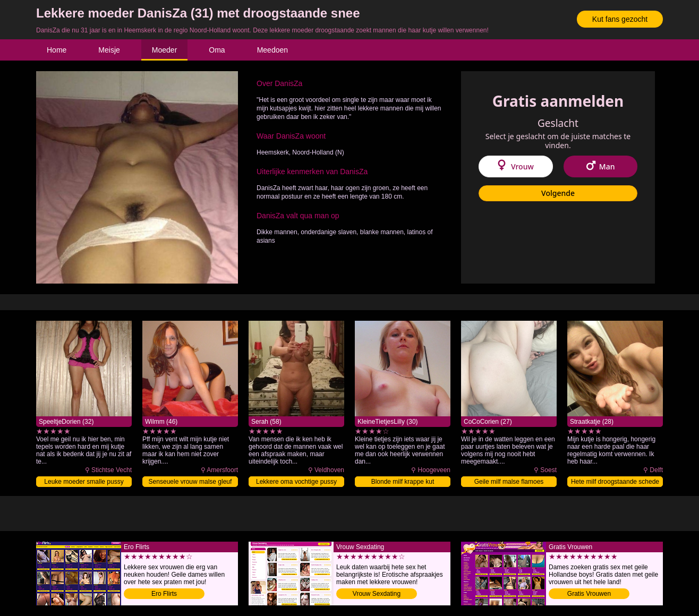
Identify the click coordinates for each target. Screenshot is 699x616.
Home (57, 50)
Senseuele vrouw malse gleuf (190, 482)
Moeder (164, 50)
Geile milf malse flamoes (509, 482)
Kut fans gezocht (620, 19)
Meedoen (272, 50)
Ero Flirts (164, 594)
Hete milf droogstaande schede (615, 482)
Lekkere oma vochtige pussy (296, 482)
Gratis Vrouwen (589, 594)
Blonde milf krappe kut (403, 482)
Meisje (109, 50)
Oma (217, 50)
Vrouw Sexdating (377, 594)
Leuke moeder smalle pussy (84, 482)
